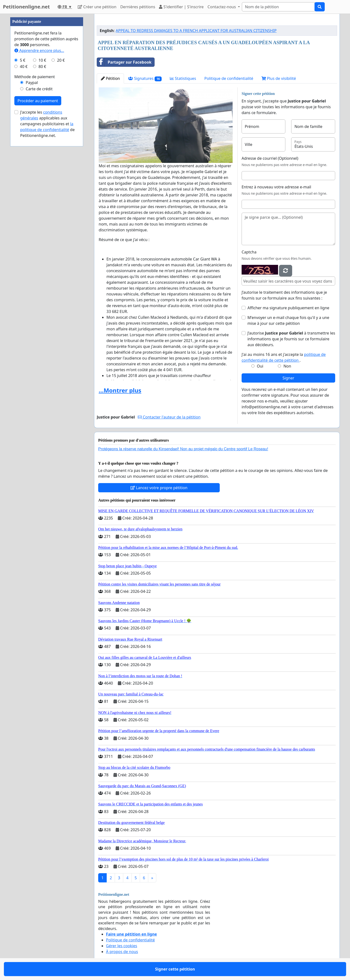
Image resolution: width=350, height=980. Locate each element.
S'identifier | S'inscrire (181, 7)
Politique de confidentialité (229, 78)
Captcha (249, 252)
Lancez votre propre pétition (159, 488)
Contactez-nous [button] (222, 7)
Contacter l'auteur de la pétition (169, 417)
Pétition (110, 78)
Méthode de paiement (35, 77)
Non (287, 366)
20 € (61, 60)
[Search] (278, 7)
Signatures (145, 79)
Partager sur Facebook (124, 62)
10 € (42, 60)
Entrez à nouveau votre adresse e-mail (276, 187)
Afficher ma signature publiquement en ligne (288, 308)
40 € (24, 67)
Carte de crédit (39, 89)
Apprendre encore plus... (39, 50)
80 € (42, 67)
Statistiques (183, 78)
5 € (23, 60)
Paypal (32, 83)
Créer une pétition (97, 7)
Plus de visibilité (279, 78)
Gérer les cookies (122, 946)
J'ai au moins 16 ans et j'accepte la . (284, 357)
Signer (288, 378)
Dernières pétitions (138, 7)
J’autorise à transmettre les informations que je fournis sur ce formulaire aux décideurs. (291, 339)
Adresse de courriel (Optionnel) (270, 158)
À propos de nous (122, 952)
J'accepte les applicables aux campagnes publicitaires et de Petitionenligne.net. (47, 124)
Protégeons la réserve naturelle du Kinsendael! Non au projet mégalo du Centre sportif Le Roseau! (183, 449)
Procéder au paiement (38, 101)
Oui (260, 366)
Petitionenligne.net (26, 7)
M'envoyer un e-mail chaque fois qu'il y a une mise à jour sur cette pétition (288, 320)
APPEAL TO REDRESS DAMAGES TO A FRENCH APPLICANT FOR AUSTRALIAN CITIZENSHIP (196, 31)
